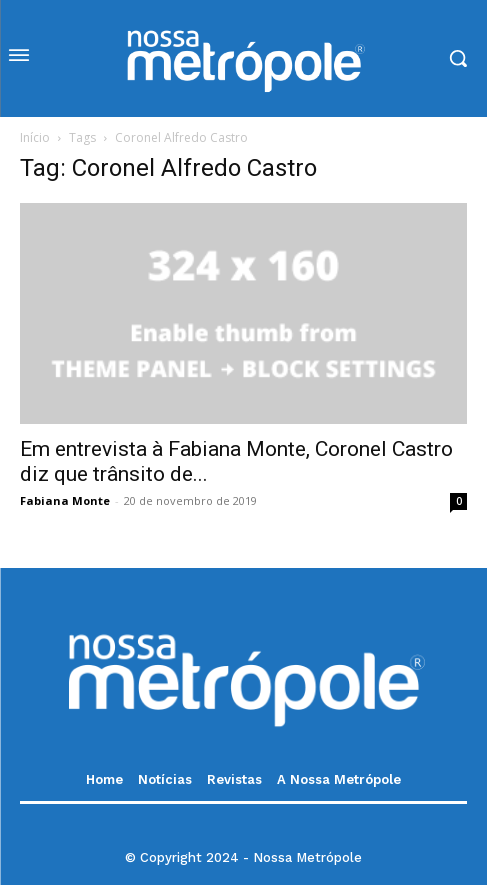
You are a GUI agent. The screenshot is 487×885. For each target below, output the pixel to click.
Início (35, 137)
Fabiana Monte (65, 500)
